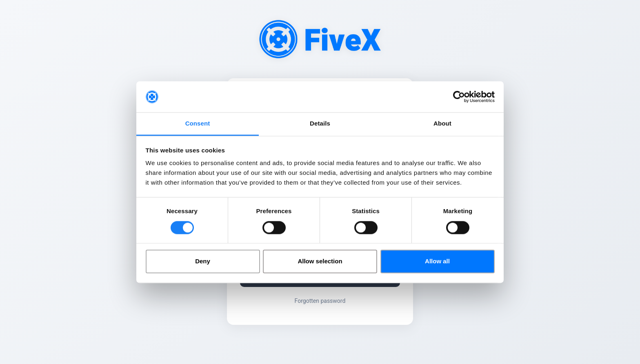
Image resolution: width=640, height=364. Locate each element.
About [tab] (442, 124)
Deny (203, 261)
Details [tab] (320, 124)
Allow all (437, 261)
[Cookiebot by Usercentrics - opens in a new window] (459, 97)
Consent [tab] (198, 124)
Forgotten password (320, 301)
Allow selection (320, 261)
